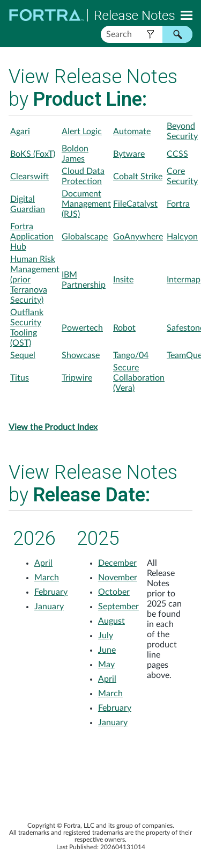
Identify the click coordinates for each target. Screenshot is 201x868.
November (118, 578)
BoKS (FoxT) (33, 154)
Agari (20, 132)
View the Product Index (53, 427)
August (111, 621)
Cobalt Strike (138, 177)
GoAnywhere (138, 237)
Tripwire (77, 378)
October (114, 592)
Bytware (129, 154)
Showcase (81, 355)
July (106, 636)
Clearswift (29, 177)
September (118, 607)
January (49, 607)
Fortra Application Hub (32, 237)
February (51, 592)
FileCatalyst (135, 204)
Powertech (82, 328)
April (43, 563)
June (107, 650)
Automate (132, 132)
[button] (150, 34)
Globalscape (85, 237)
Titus (20, 378)
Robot (124, 328)
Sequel (23, 355)
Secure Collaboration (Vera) (139, 378)
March (47, 578)
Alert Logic (82, 132)
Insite (123, 280)
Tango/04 (131, 355)
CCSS (177, 154)
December (117, 563)
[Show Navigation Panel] (187, 15)
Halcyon (182, 237)
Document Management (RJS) (86, 204)
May (106, 665)
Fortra (178, 204)
